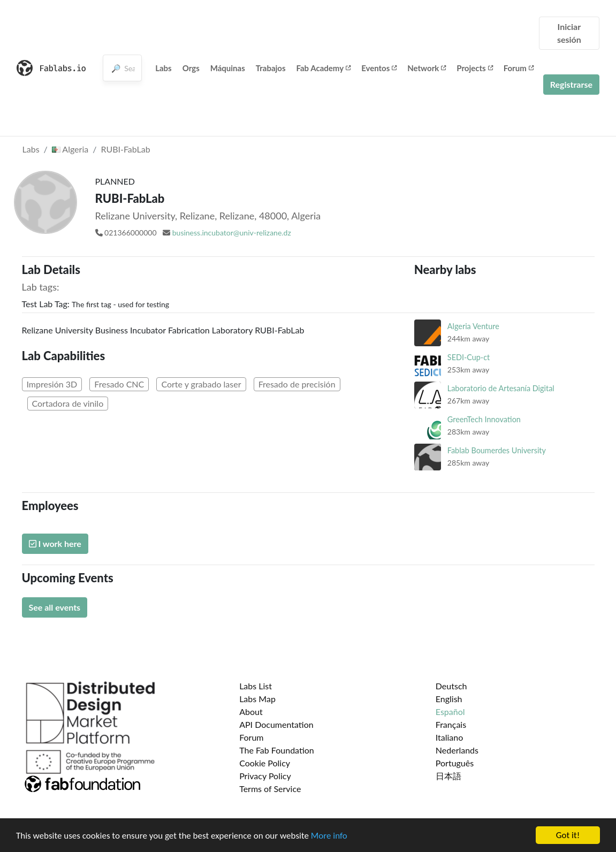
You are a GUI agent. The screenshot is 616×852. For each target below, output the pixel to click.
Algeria (70, 149)
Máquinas (228, 68)
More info (329, 837)
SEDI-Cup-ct (469, 357)
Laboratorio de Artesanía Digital (501, 388)
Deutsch (451, 686)
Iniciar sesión (569, 33)
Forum (519, 68)
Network (427, 68)
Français (451, 724)
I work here (55, 543)
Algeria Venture (473, 326)
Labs (163, 68)
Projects (474, 68)
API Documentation (276, 724)
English (449, 699)
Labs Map (257, 699)
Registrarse (571, 84)
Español (450, 712)
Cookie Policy (265, 763)
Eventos (379, 68)
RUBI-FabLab (125, 149)
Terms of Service (270, 789)
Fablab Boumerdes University (497, 450)
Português (455, 763)
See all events (55, 607)
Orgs (191, 68)
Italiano (450, 737)
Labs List (256, 686)
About (251, 712)
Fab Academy (324, 68)
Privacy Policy (265, 776)
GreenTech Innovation (484, 419)
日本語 (448, 776)
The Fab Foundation (277, 750)
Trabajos (271, 68)
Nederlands (457, 750)
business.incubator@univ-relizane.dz (232, 233)
